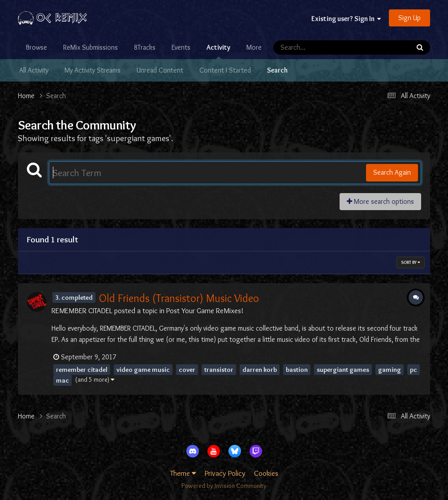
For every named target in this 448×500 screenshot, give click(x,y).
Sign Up (409, 18)
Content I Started (225, 70)
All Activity (34, 70)
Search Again (392, 172)
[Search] (316, 47)
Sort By (411, 262)
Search (277, 70)
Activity (218, 51)
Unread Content (160, 70)
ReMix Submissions (90, 47)
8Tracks (145, 47)
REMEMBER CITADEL (82, 310)
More (254, 47)
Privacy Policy (225, 473)
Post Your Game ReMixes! (205, 310)
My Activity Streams (93, 70)
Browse (37, 47)
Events (181, 47)
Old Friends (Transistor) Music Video (179, 298)
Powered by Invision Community (224, 486)
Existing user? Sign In (346, 19)
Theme (183, 473)
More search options (380, 201)
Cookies (266, 473)
